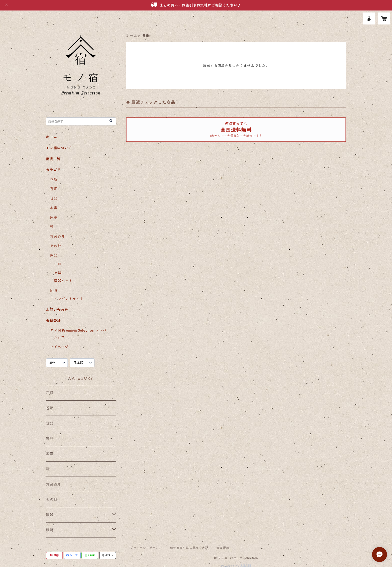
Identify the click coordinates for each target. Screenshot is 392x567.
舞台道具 (57, 236)
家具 (54, 208)
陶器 (54, 255)
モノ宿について (59, 148)
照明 (54, 290)
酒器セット (63, 281)
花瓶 (54, 179)
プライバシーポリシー (146, 548)
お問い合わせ (57, 310)
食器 (54, 198)
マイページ (59, 347)
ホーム (131, 36)
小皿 (58, 264)
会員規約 (223, 548)
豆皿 (58, 272)
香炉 (54, 189)
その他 (55, 246)
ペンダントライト (69, 299)
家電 (54, 217)
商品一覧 (53, 159)
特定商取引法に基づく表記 (189, 548)
